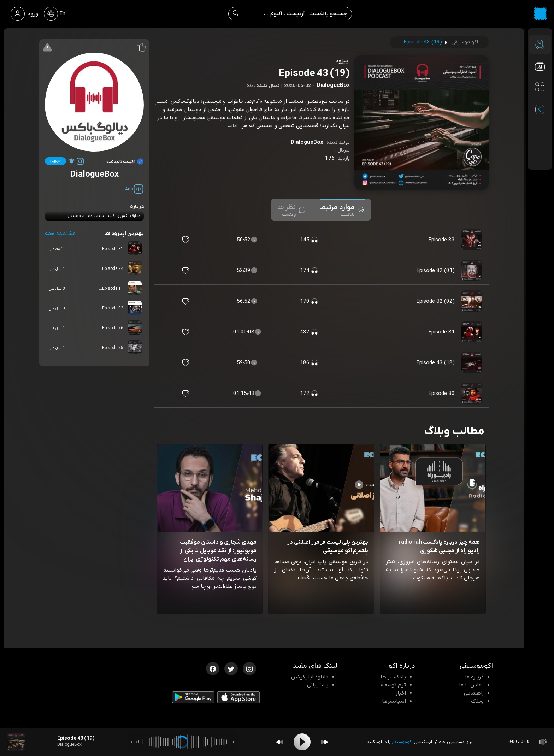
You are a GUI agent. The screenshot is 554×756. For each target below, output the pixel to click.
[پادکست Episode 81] (472, 332)
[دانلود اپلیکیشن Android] (193, 699)
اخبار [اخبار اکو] (401, 693)
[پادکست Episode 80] (472, 394)
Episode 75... (111, 348)
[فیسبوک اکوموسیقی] (213, 668)
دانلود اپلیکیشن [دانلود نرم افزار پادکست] (310, 677)
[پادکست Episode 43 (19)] (16, 742)
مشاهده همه (60, 234)
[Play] (302, 742)
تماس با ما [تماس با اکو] (471, 685)
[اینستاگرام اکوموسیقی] (249, 668)
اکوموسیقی (402, 742)
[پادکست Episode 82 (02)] (472, 301)
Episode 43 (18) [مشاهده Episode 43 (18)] (435, 363)
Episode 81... (111, 249)
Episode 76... (111, 328)
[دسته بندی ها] (540, 87)
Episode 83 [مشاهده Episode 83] (441, 240)
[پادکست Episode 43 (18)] (472, 363)
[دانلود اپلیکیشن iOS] (238, 699)
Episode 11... (111, 289)
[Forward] (324, 742)
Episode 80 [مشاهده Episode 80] (441, 394)
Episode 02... (111, 308)
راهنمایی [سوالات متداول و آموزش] (474, 693)
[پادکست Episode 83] (472, 240)
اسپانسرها (394, 701)
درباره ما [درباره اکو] (474, 677)
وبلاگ (477, 701)
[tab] (343, 210)
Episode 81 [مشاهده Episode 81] (441, 332)
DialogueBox (307, 142)
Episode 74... (111, 269)
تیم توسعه (393, 685)
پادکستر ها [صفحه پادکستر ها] (393, 677)
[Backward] (280, 742)
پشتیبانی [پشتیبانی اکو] (318, 685)
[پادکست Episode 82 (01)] (472, 271)
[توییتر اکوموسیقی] (231, 668)
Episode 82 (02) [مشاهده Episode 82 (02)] (435, 301)
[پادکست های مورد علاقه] (540, 101)
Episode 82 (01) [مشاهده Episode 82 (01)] (435, 271)
